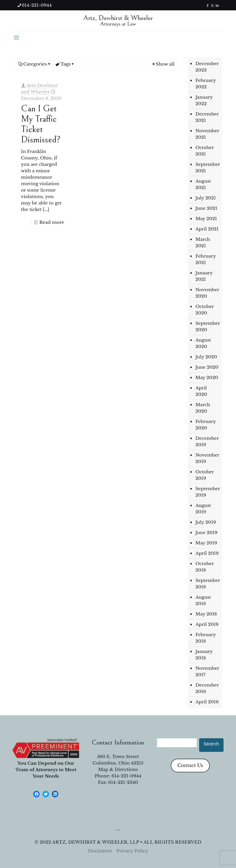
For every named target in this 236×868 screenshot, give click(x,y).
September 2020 (207, 326)
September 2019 (207, 492)
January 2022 (204, 100)
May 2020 (207, 378)
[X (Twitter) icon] (212, 5)
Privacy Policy (132, 851)
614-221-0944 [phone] (37, 5)
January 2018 (204, 655)
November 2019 (207, 458)
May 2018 (206, 614)
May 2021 (206, 219)
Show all (163, 64)
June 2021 (206, 208)
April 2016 (207, 702)
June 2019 (206, 533)
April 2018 (207, 624)
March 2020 (203, 408)
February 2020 (206, 425)
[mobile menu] (16, 38)
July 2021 (206, 198)
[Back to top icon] (118, 830)
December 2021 (207, 117)
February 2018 (206, 638)
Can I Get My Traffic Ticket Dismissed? (41, 124)
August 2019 (203, 509)
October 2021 (205, 151)
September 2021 (207, 168)
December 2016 (207, 688)
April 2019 (207, 553)
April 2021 (207, 229)
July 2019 (206, 522)
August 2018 (203, 600)
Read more (52, 222)
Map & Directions (118, 769)
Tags (65, 64)
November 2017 (207, 671)
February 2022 (206, 84)
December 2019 (207, 441)
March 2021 (203, 243)
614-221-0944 (126, 776)
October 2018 (205, 567)
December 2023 (207, 67)
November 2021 (207, 134)
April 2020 (201, 391)
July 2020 (206, 357)
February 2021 (206, 259)
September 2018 (207, 584)
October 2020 (205, 310)
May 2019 (206, 543)
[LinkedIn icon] (217, 5)
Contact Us (190, 765)
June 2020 (207, 367)
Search (211, 744)
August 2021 (203, 184)
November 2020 (207, 293)
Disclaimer (100, 851)
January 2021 (204, 276)
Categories (35, 64)
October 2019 (205, 475)
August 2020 (203, 343)
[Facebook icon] (208, 5)
